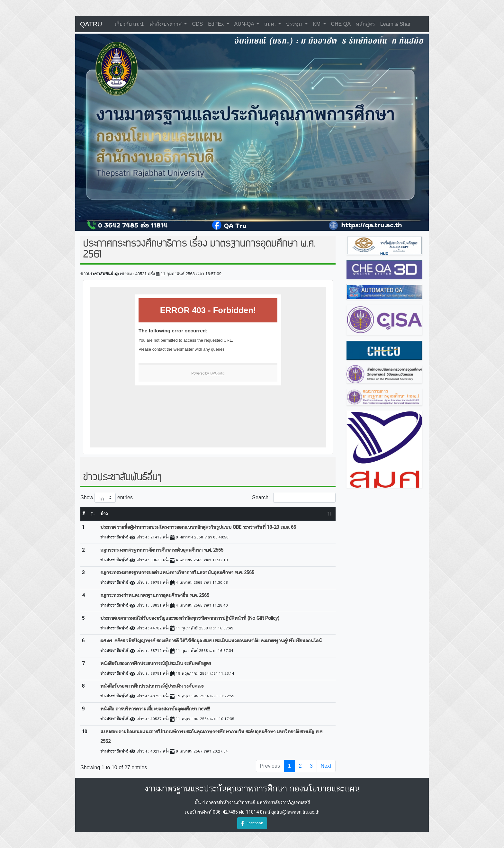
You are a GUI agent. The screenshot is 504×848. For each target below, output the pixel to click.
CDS (197, 24)
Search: (294, 498)
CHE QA (341, 24)
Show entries (107, 498)
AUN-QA (245, 24)
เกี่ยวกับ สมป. (130, 24)
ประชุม (295, 24)
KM (317, 24)
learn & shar (395, 24)
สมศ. (271, 24)
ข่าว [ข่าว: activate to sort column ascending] (104, 514)
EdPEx (216, 24)
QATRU (91, 24)
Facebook (252, 823)
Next (326, 766)
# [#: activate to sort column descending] (84, 514)
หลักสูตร (365, 24)
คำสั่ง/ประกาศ (166, 24)
